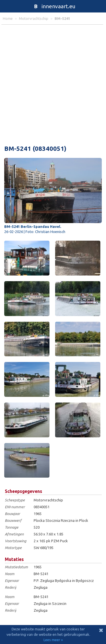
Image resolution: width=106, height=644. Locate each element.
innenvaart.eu (53, 6)
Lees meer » (53, 640)
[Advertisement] (53, 83)
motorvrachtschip (34, 18)
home (8, 18)
